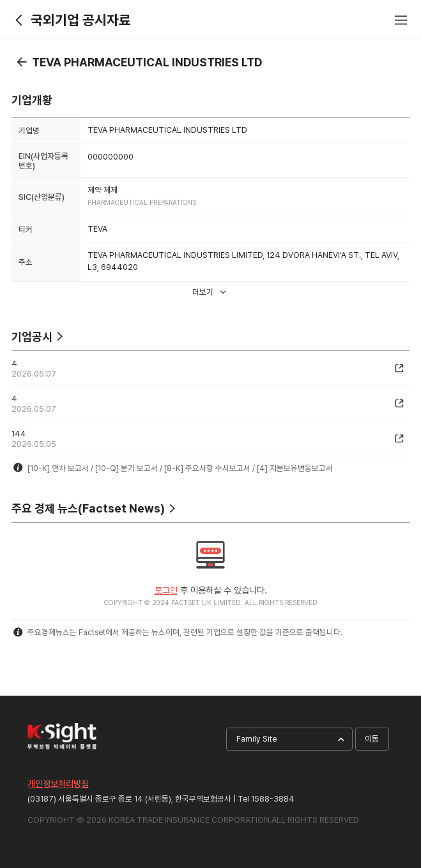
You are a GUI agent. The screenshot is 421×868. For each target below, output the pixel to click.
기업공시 (32, 337)
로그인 (166, 590)
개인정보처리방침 (58, 783)
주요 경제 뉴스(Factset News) (88, 508)
